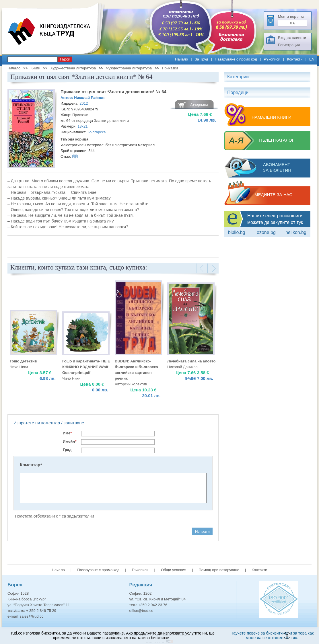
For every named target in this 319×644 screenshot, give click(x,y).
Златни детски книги (111, 121)
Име (67, 433)
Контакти (295, 59)
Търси (65, 59)
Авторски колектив (131, 384)
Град (67, 450)
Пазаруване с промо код (236, 59)
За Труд (202, 59)
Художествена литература (73, 68)
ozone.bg (266, 232)
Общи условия (174, 570)
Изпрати (202, 531)
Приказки (170, 68)
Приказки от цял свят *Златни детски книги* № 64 (113, 92)
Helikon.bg (296, 232)
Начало (181, 59)
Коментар (31, 465)
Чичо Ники (19, 367)
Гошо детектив (23, 361)
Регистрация (289, 45)
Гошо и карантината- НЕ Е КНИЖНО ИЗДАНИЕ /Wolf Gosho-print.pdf (86, 367)
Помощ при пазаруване (219, 570)
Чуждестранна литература (129, 68)
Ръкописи (272, 59)
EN (312, 59)
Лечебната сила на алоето (191, 361)
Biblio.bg (237, 232)
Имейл (70, 441)
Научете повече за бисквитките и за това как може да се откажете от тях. (272, 635)
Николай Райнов (89, 98)
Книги (35, 68)
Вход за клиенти (292, 38)
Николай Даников (182, 367)
